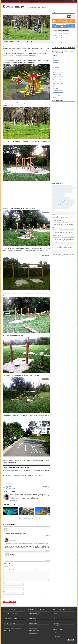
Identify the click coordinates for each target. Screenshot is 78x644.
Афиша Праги (56, 60)
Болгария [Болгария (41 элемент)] (62, 186)
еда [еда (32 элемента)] (65, 198)
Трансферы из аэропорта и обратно (11, 621)
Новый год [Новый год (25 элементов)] (63, 188)
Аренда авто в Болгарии (34, 614)
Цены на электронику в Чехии (61, 222)
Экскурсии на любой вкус (9, 626)
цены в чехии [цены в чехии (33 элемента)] (62, 208)
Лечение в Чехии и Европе (59, 74)
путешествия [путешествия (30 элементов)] (55, 204)
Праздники (55, 89)
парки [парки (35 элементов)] (63, 202)
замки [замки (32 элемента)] (68, 198)
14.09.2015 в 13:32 (12, 530)
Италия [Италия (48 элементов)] (58, 188)
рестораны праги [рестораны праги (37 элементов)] (62, 204)
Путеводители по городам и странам (61, 37)
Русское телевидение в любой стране (61, 26)
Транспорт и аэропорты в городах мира (61, 34)
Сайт (4, 592)
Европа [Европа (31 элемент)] (70, 186)
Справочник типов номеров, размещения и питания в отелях (15, 487)
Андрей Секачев (8, 44)
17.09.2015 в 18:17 (13, 555)
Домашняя (7, 13)
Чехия (54, 97)
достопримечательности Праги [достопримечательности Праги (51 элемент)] (58, 196)
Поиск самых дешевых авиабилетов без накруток (14, 470)
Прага (12, 13)
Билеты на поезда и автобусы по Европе (12, 628)
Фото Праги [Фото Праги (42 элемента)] (59, 190)
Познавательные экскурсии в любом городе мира (15, 475)
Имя (4, 583)
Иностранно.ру (14, 6)
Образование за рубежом (58, 81)
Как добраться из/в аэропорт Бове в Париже (65, 237)
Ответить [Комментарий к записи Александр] (48, 535)
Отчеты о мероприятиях (58, 83)
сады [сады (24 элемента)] (54, 206)
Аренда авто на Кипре (33, 623)
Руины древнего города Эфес (38, 487)
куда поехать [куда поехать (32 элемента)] (61, 200)
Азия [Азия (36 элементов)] (58, 186)
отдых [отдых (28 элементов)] (72, 200)
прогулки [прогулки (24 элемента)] (73, 202)
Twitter (55, 621)
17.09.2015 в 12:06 (12, 540)
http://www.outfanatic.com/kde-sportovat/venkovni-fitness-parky (20, 548)
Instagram (56, 616)
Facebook (56, 619)
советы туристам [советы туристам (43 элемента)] (56, 208)
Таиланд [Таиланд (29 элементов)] (73, 188)
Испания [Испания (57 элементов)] (54, 188)
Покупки (55, 85)
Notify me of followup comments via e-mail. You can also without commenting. (24, 599)
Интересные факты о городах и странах (61, 71)
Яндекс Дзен (56, 626)
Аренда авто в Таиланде (34, 631)
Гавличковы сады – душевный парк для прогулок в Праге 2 (26, 517)
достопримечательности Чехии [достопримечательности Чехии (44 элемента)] (58, 198)
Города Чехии (56, 66)
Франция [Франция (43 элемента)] (54, 192)
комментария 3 (23, 44)
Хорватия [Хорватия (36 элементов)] (59, 192)
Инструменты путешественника (31, 1)
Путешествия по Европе (58, 92)
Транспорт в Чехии (57, 96)
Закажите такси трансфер (57, 43)
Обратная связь (11, 1)
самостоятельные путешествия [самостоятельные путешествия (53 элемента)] (66, 206)
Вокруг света (56, 64)
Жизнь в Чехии (56, 67)
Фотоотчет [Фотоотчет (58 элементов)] (69, 190)
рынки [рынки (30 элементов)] (72, 204)
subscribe (31, 599)
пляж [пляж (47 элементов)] (69, 202)
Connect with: (6, 566)
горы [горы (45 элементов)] (54, 194)
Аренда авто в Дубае (33, 633)
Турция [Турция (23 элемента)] (54, 190)
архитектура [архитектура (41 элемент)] (69, 192)
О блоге (5, 1)
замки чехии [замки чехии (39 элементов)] (55, 200)
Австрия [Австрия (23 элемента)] (54, 186)
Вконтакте (56, 614)
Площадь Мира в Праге (41, 517)
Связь (54, 94)
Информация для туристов (59, 73)
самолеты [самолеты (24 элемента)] (57, 206)
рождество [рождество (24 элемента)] (68, 204)
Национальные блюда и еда (59, 78)
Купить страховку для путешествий (11, 619)
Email (5, 587)
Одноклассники (57, 623)
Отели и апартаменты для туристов (11, 616)
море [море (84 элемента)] (69, 200)
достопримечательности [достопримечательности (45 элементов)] (60, 194)
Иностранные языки (57, 69)
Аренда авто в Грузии (33, 619)
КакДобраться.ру (57, 633)
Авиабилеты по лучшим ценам (10, 614)
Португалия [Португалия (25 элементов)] (68, 188)
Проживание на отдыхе (58, 90)
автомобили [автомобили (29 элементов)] (64, 192)
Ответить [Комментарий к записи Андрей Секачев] (48, 551)
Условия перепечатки (19, 1)
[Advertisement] (27, 193)
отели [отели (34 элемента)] (59, 202)
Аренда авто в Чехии (33, 628)
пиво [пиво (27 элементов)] (66, 202)
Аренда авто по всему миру (10, 623)
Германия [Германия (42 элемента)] (66, 186)
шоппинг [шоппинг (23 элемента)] (67, 208)
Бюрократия (56, 62)
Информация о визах (57, 35)
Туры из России (7, 631)
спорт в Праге (10, 483)
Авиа (54, 59)
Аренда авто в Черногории (34, 626)
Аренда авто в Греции (33, 616)
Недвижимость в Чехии (58, 80)
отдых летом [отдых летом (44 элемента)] (55, 202)
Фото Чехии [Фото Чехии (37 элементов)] (64, 190)
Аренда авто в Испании (34, 621)
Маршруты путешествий (58, 76)
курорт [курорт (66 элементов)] (65, 200)
